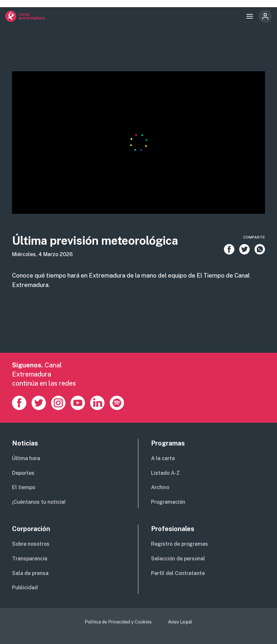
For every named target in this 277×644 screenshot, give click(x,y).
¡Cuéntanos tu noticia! (39, 502)
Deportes (23, 473)
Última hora (26, 458)
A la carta (163, 458)
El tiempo (24, 487)
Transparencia (30, 559)
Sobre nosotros (31, 544)
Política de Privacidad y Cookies (118, 622)
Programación (168, 502)
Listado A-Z (165, 473)
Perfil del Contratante (178, 573)
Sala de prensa (30, 573)
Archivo (160, 487)
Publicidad (25, 588)
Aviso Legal (180, 622)
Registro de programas (180, 544)
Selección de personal (178, 559)
